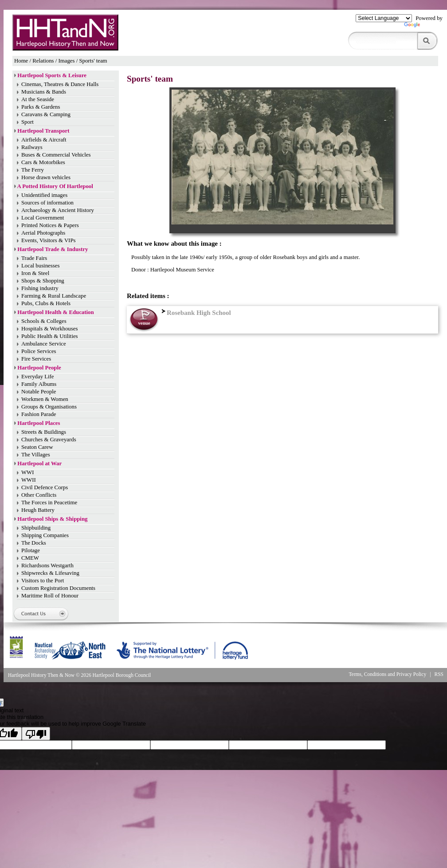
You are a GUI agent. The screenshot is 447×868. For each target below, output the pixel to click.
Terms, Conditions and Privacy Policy (387, 674)
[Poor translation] (36, 734)
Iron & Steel (35, 273)
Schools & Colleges (44, 321)
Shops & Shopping (43, 281)
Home (21, 61)
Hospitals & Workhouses (49, 329)
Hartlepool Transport (43, 131)
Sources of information (47, 203)
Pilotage (31, 550)
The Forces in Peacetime (49, 503)
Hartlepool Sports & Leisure (52, 75)
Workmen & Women (45, 399)
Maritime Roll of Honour (50, 596)
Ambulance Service (44, 344)
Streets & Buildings (44, 432)
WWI (27, 472)
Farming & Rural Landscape (54, 296)
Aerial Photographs (43, 233)
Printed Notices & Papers (50, 225)
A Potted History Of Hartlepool (55, 186)
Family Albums (39, 384)
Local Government (43, 218)
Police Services (39, 351)
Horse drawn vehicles (46, 177)
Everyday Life (38, 377)
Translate (423, 27)
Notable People (39, 392)
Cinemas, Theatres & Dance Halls (60, 84)
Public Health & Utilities (50, 336)
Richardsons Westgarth (47, 566)
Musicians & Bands (44, 92)
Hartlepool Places (39, 423)
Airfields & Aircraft (44, 140)
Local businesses (40, 266)
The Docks (34, 543)
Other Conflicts (39, 495)
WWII (29, 480)
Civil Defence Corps (45, 487)
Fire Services (36, 359)
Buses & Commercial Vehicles (56, 155)
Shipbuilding (36, 528)
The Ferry (33, 170)
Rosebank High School (195, 313)
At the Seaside (38, 99)
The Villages (36, 455)
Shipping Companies (45, 535)
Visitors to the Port (43, 581)
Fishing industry (40, 288)
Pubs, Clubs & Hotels (46, 303)
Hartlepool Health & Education (55, 312)
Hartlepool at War (39, 463)
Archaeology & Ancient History (58, 210)
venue (144, 323)
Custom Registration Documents (58, 588)
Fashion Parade (39, 414)
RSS (439, 674)
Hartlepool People (39, 368)
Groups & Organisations (49, 407)
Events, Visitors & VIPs (48, 240)
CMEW (30, 558)
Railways (32, 147)
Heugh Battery (38, 510)
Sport (27, 122)
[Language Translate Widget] (384, 18)
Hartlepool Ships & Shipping (52, 519)
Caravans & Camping (46, 114)
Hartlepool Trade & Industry (53, 249)
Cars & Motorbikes (43, 162)
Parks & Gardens (41, 107)
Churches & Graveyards (49, 440)
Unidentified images (44, 195)
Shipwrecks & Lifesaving (50, 573)
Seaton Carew (37, 447)
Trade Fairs (34, 258)
